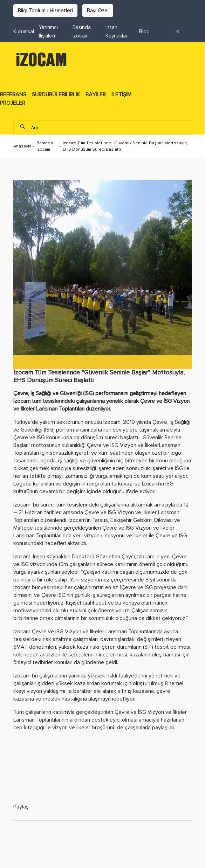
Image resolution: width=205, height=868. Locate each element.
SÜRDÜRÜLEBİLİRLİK (56, 95)
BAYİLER (96, 95)
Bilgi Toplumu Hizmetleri (45, 11)
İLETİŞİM (121, 95)
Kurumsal (24, 32)
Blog (144, 32)
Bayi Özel (98, 11)
